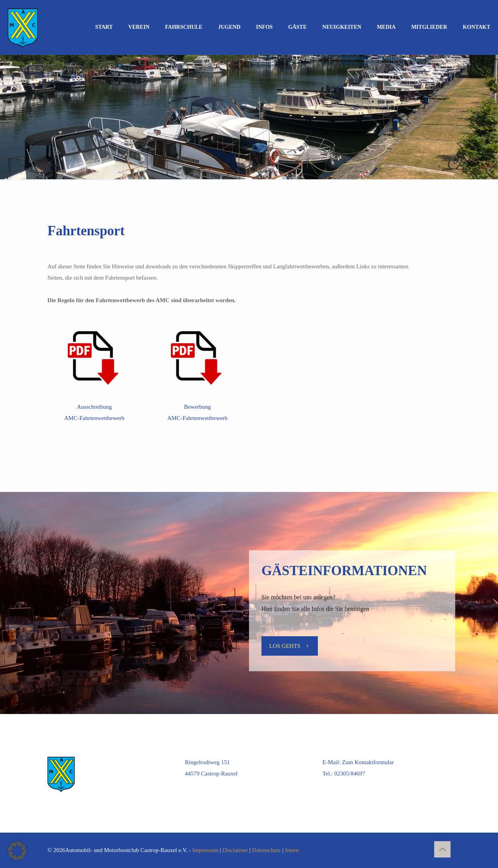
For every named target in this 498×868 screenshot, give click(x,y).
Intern (292, 850)
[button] (17, 851)
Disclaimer (235, 850)
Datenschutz (267, 850)
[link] (94, 357)
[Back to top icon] (442, 849)
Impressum (205, 850)
